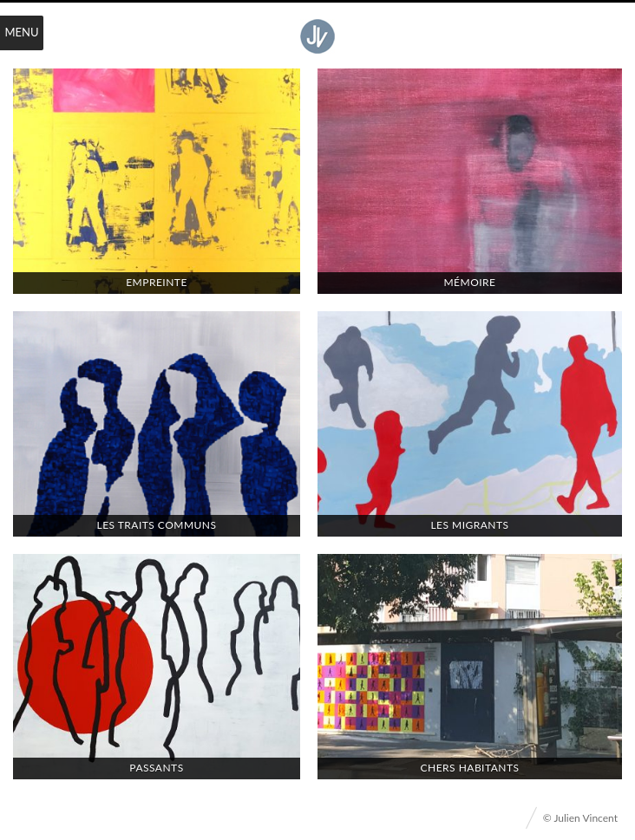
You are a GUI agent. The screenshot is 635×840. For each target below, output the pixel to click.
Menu (22, 32)
